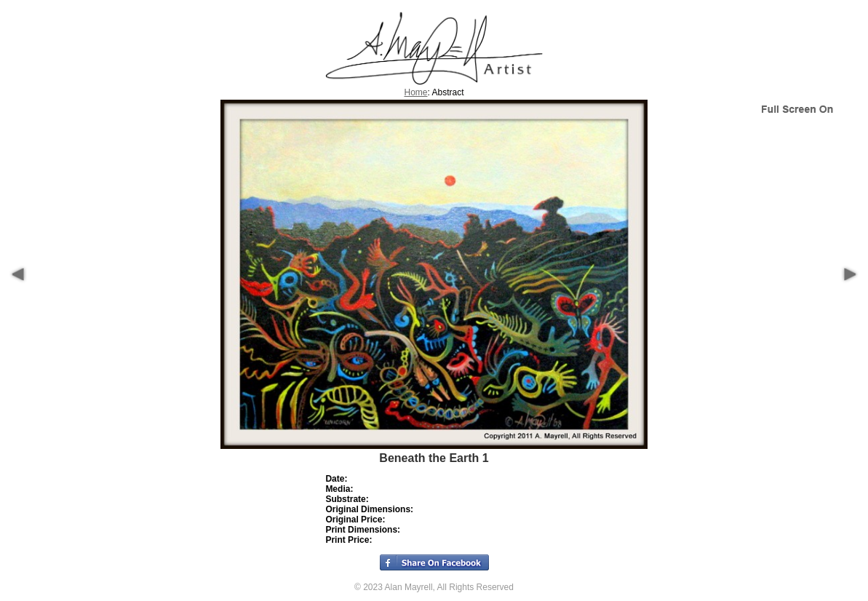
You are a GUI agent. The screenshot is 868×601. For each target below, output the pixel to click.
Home (415, 92)
